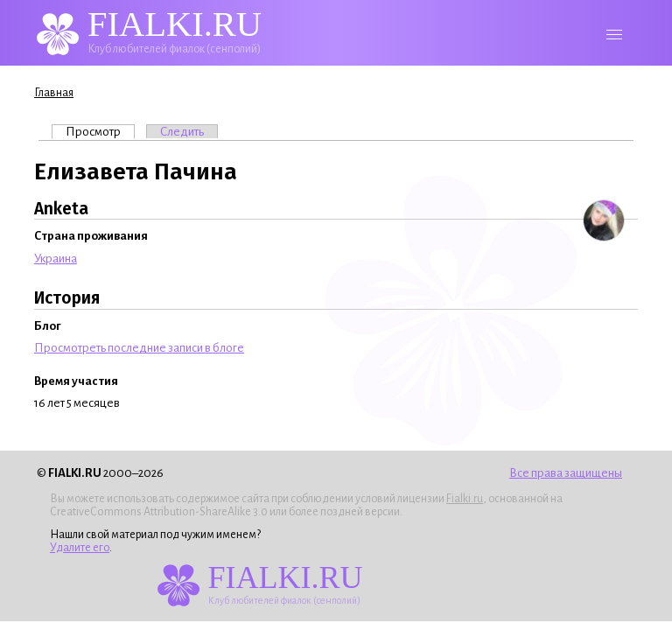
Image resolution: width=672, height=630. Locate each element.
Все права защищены (566, 473)
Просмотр (100, 131)
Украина (56, 259)
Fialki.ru (465, 499)
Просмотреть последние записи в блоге (139, 348)
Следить (182, 132)
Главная (54, 93)
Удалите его (80, 548)
